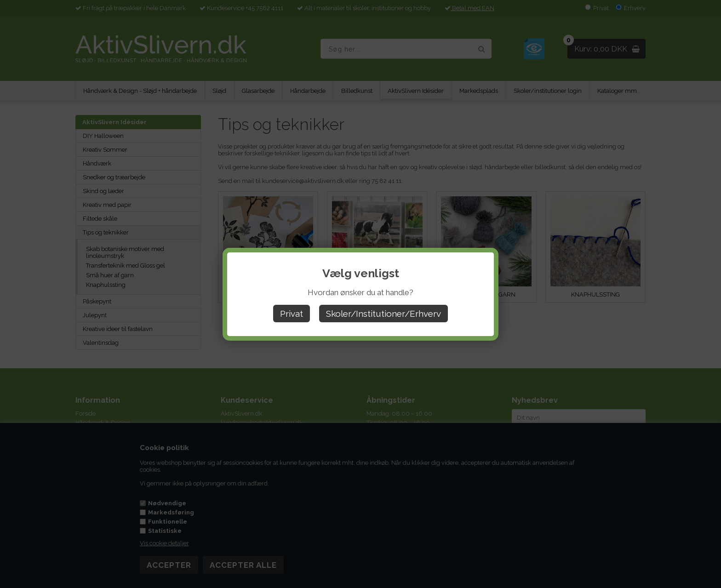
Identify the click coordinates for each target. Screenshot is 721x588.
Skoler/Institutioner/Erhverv (383, 314)
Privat (292, 314)
